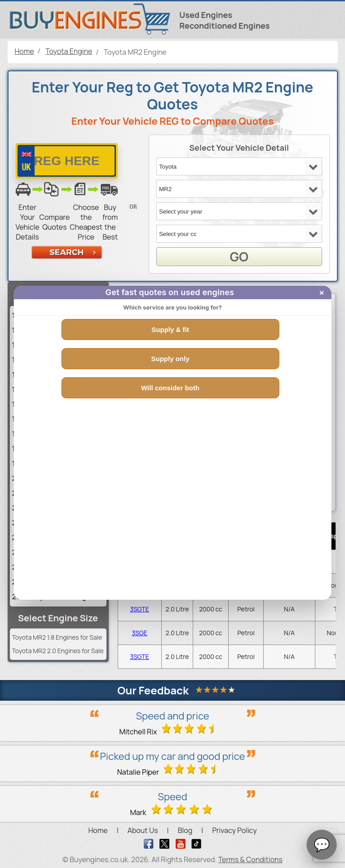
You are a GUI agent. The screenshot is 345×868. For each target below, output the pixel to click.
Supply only (170, 359)
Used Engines (206, 15)
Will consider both (170, 388)
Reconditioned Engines (224, 26)
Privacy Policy (234, 830)
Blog (185, 830)
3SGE (139, 633)
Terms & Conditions (250, 859)
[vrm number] (67, 161)
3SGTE (139, 609)
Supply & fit (170, 329)
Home (98, 830)
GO (239, 257)
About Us (143, 830)
